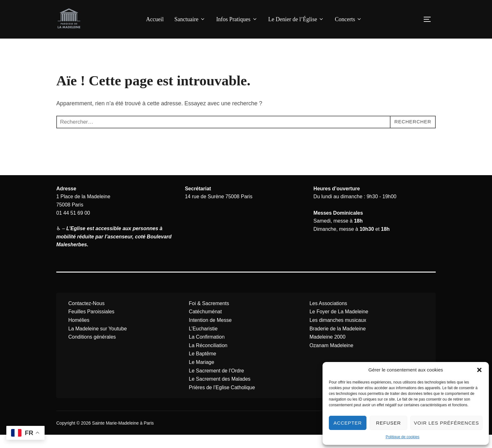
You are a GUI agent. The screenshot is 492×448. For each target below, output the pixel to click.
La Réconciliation (208, 358)
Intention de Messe (210, 333)
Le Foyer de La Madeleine (339, 325)
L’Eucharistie (203, 342)
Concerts (348, 19)
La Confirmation (207, 350)
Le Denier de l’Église (296, 19)
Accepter (348, 423)
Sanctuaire (190, 19)
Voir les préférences (446, 423)
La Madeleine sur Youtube (98, 342)
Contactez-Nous (86, 316)
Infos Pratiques (237, 19)
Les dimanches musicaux (338, 333)
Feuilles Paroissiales (91, 325)
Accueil (155, 19)
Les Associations (328, 316)
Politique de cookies (403, 437)
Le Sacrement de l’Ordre (216, 384)
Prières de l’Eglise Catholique (222, 400)
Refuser (388, 423)
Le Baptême (202, 367)
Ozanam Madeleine (332, 358)
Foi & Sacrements (209, 316)
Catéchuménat (205, 325)
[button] (479, 370)
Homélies (79, 333)
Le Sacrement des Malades (220, 392)
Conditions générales (92, 350)
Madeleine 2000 (328, 350)
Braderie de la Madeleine (338, 342)
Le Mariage (201, 375)
